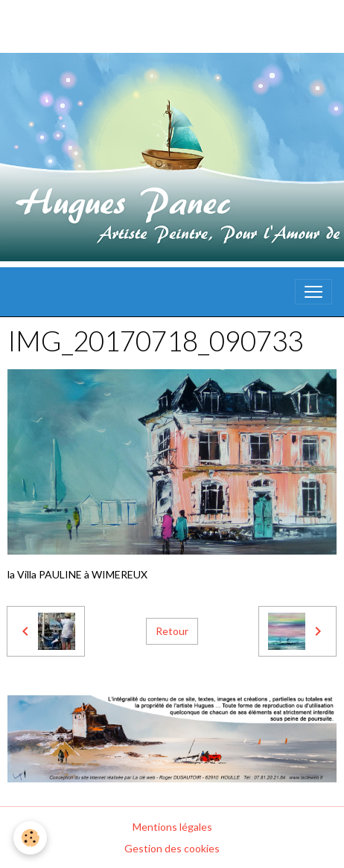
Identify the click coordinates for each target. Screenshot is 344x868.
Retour (172, 631)
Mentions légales (172, 827)
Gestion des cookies (172, 848)
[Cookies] (30, 838)
